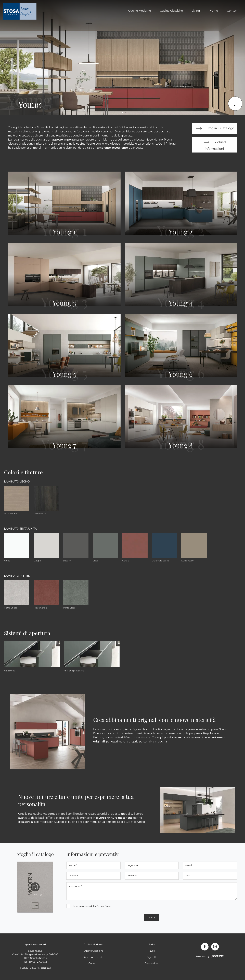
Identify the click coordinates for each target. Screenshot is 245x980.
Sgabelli (152, 958)
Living (196, 11)
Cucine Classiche (171, 11)
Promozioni (152, 964)
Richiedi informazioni (214, 145)
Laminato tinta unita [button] (20, 529)
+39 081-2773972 (37, 962)
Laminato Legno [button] (17, 482)
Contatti (233, 11)
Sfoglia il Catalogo (214, 129)
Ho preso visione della (92, 906)
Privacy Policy (104, 906)
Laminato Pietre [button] (17, 576)
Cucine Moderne (140, 11)
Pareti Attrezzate (93, 958)
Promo (213, 11)
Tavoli (152, 951)
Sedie (152, 945)
